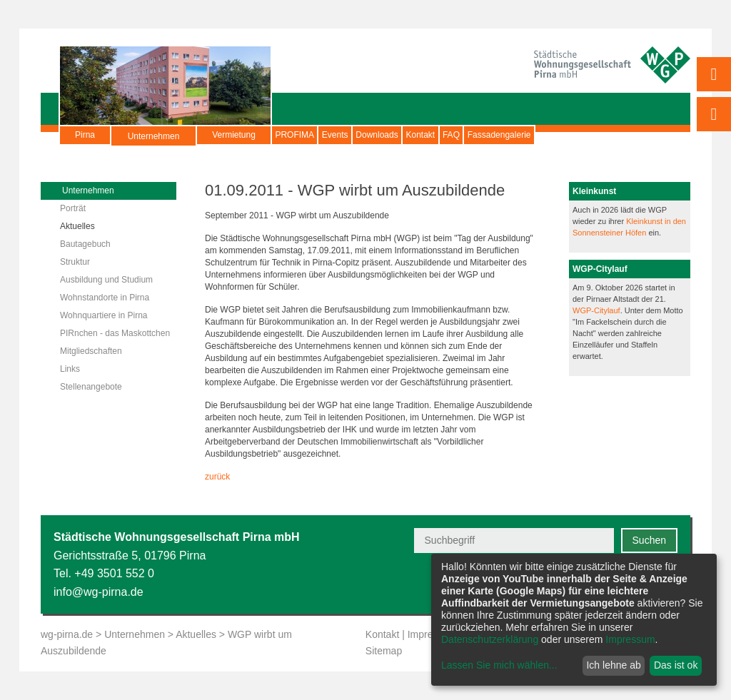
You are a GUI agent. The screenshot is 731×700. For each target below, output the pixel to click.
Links (70, 369)
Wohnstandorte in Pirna (105, 298)
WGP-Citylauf (596, 310)
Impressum (630, 639)
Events (369, 135)
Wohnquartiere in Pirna (104, 315)
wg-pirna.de (67, 634)
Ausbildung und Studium (106, 280)
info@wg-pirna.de (99, 592)
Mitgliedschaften (91, 351)
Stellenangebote (91, 387)
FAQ (551, 135)
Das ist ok (676, 665)
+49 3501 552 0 (114, 573)
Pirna (85, 135)
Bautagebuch (85, 244)
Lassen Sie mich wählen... (499, 665)
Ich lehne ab (613, 665)
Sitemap (384, 651)
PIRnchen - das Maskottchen (115, 333)
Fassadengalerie (621, 135)
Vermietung (234, 135)
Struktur (75, 262)
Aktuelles (77, 226)
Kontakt (499, 135)
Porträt (73, 208)
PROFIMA (306, 135)
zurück (217, 477)
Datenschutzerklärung (490, 639)
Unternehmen (154, 142)
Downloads (432, 135)
